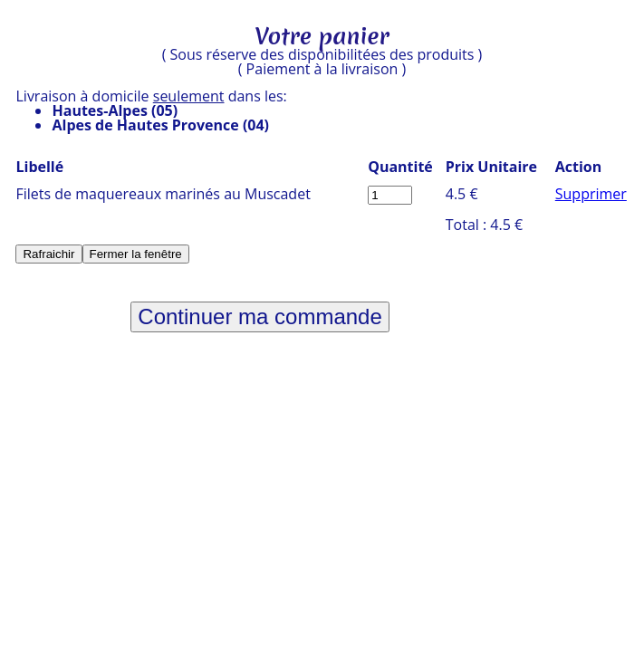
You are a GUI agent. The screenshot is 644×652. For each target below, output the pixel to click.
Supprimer (591, 194)
